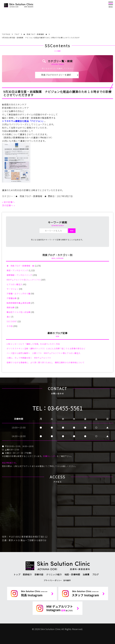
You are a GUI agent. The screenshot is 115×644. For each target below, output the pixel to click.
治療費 (86, 574)
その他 (10, 326)
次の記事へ (8, 205)
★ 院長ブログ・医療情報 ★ (31, 196)
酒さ (9, 317)
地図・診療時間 (72, 574)
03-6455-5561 (65, 408)
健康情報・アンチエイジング (19, 275)
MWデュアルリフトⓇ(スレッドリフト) (24, 280)
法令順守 (67, 580)
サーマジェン (13, 289)
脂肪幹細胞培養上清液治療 (18, 303)
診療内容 (39, 574)
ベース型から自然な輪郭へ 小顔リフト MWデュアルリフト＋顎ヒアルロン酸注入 (44, 353)
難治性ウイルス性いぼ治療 (18, 312)
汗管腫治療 (12, 298)
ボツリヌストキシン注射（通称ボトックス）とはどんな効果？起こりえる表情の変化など (46, 348)
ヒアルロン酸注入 (14, 284)
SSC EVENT (12, 321)
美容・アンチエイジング (17, 270)
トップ (17, 574)
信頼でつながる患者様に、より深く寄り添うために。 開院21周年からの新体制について (46, 362)
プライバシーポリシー (53, 580)
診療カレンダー (50, 456)
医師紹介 (27, 574)
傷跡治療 (11, 307)
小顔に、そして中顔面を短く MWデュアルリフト (29, 358)
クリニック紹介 (54, 574)
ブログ (95, 574)
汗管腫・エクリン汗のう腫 (18, 294)
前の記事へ (9, 202)
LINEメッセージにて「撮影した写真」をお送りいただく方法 (33, 344)
